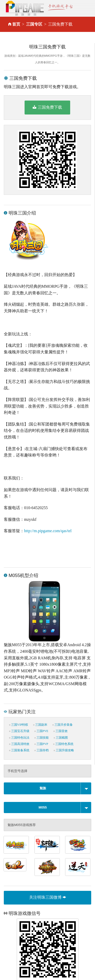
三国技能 (42, 738)
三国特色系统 (63, 744)
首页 (16, 24)
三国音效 (61, 731)
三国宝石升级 (19, 731)
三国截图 (61, 738)
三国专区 (34, 24)
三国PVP (41, 744)
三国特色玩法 (19, 738)
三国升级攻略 (64, 750)
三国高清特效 (19, 744)
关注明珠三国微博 (47, 897)
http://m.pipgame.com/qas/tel (48, 531)
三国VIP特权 (19, 725)
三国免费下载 (47, 107)
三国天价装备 (63, 725)
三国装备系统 (19, 750)
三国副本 (40, 725)
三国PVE (41, 731)
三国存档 (42, 750)
